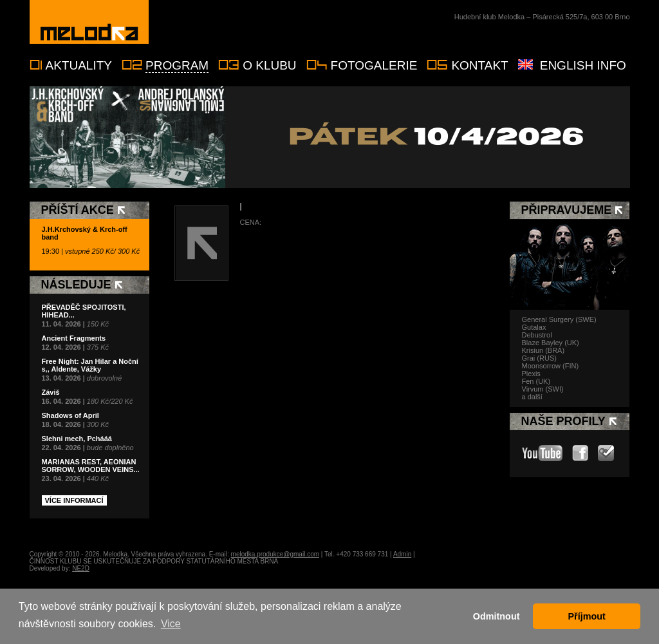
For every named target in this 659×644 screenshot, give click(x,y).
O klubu (269, 65)
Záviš (51, 392)
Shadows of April (70, 415)
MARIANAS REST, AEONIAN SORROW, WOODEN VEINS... (91, 466)
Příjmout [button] (587, 616)
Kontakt (479, 65)
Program (177, 65)
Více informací (74, 500)
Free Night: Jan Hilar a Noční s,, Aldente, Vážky (90, 365)
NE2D (81, 568)
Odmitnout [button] (497, 616)
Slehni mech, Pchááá (77, 439)
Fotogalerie (374, 65)
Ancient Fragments (74, 338)
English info (583, 65)
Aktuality (79, 65)
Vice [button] (171, 624)
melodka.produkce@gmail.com (275, 554)
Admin (402, 554)
